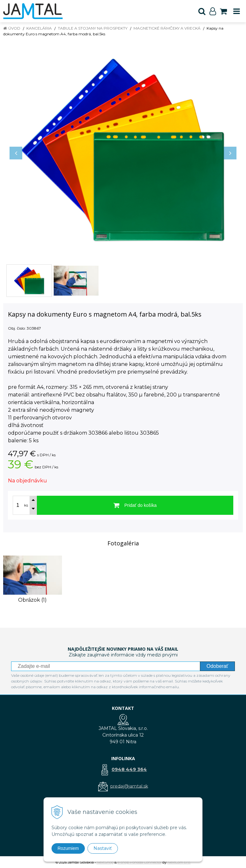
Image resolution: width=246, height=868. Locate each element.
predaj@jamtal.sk (129, 786)
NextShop (105, 862)
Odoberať (217, 666)
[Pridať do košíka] (135, 505)
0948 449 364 (129, 769)
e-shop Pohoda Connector (140, 862)
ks (26, 505)
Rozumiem (68, 848)
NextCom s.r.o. (179, 862)
